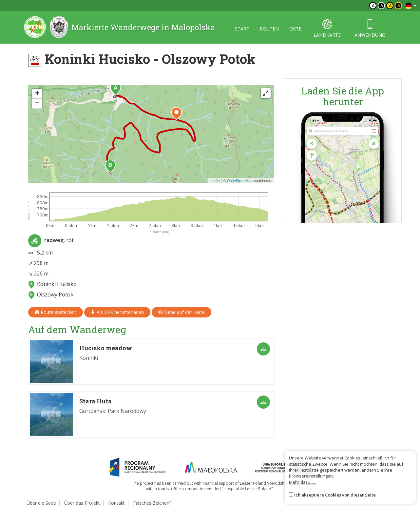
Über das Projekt (82, 503)
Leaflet (215, 181)
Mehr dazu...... (303, 482)
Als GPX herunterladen (117, 312)
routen (269, 29)
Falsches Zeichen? (152, 503)
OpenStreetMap (240, 181)
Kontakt (116, 503)
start (242, 29)
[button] (116, 89)
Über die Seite (41, 503)
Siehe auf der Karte (181, 312)
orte (295, 29)
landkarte (327, 29)
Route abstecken (56, 312)
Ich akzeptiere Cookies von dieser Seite (335, 495)
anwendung (370, 29)
